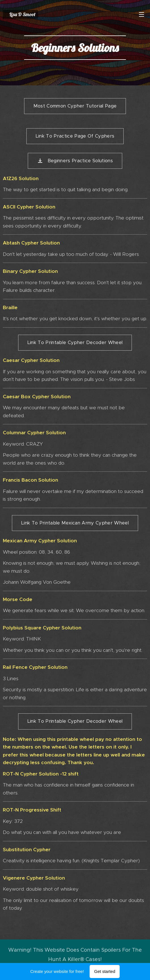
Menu (141, 14)
